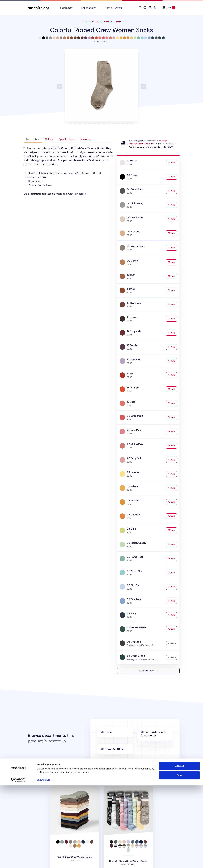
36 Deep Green (136, 656)
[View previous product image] (59, 86)
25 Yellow (132, 486)
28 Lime (132, 529)
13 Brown (132, 317)
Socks (109, 732)
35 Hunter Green (137, 627)
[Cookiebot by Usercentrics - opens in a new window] (18, 863)
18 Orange (133, 388)
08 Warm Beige (136, 246)
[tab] (70, 123)
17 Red (131, 374)
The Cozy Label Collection (102, 22)
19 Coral (132, 402)
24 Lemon (133, 472)
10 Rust (131, 275)
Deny (180, 858)
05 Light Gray (135, 203)
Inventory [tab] (86, 139)
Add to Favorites (148, 671)
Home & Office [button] (113, 8)
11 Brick (131, 289)
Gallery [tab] (49, 139)
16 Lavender (134, 359)
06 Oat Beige (135, 217)
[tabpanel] (68, 171)
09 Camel (133, 261)
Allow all (180, 848)
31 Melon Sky (134, 571)
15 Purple (132, 345)
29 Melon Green (136, 543)
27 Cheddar (134, 515)
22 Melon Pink (135, 444)
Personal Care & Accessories (153, 734)
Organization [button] (89, 8)
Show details (43, 862)
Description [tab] (33, 139)
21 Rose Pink (134, 430)
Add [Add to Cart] (173, 162)
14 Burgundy (134, 331)
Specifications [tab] (67, 139)
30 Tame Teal (135, 557)
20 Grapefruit (135, 416)
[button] (140, 8)
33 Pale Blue (134, 599)
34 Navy (132, 613)
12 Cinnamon (134, 303)
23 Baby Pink (134, 458)
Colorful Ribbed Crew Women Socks (101, 30)
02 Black (132, 175)
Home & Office (114, 749)
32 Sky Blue (134, 585)
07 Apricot (133, 232)
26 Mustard (134, 501)
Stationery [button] (66, 8)
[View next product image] (144, 86)
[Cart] (169, 8)
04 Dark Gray (135, 189)
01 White (132, 161)
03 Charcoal (134, 642)
